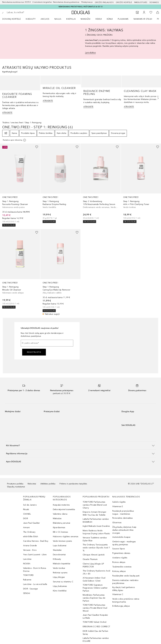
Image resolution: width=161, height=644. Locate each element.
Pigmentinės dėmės (121, 553)
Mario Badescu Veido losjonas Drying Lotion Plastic (96, 532)
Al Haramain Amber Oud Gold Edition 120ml (94, 579)
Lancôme (27, 559)
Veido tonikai (59, 568)
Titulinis (6, 123)
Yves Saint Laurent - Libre (35, 555)
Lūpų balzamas (60, 586)
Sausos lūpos (119, 549)
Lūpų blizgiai (59, 577)
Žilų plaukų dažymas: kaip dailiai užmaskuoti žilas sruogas (124, 530)
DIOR (26, 518)
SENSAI (27, 593)
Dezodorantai (59, 555)
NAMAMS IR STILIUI (143, 19)
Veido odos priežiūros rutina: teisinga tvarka (126, 600)
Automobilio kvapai (121, 537)
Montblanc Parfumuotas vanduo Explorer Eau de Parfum (94, 598)
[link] (20, 185)
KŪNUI (110, 19)
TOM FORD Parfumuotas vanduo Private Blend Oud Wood (95, 608)
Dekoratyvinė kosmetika (64, 509)
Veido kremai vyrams (63, 541)
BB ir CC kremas (60, 532)
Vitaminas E (118, 506)
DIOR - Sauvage (30, 589)
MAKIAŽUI (86, 19)
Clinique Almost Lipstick (94, 555)
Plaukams (123, 19)
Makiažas (57, 518)
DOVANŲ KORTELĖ (12, 19)
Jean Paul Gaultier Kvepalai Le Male (95, 616)
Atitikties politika (48, 484)
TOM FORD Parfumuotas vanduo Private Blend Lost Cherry (95, 505)
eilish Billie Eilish (31, 537)
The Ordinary (29, 532)
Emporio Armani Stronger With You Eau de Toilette (95, 513)
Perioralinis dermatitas (123, 518)
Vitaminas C (118, 594)
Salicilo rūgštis (119, 502)
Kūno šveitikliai (60, 591)
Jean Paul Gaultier (32, 523)
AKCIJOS (45, 19)
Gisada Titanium (90, 559)
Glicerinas (117, 523)
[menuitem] (13, 19)
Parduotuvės (141, 2)
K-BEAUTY (31, 19)
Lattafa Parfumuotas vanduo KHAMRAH (96, 521)
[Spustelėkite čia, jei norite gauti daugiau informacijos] (15, 140)
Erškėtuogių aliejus (121, 606)
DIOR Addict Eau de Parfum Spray (95, 633)
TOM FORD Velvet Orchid (94, 622)
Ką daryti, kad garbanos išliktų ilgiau (124, 589)
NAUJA (58, 19)
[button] (80, 445)
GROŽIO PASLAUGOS (104, 2)
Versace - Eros (30, 550)
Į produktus (90, 53)
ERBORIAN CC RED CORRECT (96, 627)
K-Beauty (57, 559)
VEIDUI (99, 19)
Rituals (26, 509)
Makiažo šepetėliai (62, 564)
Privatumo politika (15, 484)
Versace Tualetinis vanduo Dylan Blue (95, 539)
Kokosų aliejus (119, 571)
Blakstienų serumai (62, 523)
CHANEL (27, 514)
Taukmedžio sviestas (122, 567)
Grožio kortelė (124, 2)
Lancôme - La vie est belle (35, 584)
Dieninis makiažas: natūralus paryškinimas (125, 582)
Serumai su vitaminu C (63, 582)
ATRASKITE (7, 113)
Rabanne (27, 580)
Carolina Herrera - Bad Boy (36, 541)
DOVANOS (154, 2)
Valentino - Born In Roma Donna (35, 570)
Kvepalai (71, 19)
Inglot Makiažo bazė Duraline (96, 526)
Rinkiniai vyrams (60, 573)
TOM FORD (28, 575)
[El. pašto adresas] (47, 343)
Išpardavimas (59, 527)
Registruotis (34, 352)
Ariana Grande (30, 546)
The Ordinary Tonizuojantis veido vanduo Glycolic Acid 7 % (96, 548)
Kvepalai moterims (61, 505)
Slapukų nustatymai (16, 487)
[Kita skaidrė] (157, 98)
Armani (26, 527)
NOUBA (27, 564)
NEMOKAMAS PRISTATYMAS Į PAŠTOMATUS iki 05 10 (80, 7)
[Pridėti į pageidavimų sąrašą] (37, 147)
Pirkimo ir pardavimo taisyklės (73, 484)
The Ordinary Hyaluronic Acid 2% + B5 (96, 572)
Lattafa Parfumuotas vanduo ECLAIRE (96, 640)
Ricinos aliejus (119, 562)
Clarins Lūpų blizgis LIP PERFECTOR (93, 565)
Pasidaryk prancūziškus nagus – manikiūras (123, 512)
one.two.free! (17, 123)
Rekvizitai (32, 484)
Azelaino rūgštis (120, 558)
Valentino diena (60, 514)
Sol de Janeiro (30, 505)
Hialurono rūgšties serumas (66, 537)
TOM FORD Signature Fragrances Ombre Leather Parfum (95, 588)
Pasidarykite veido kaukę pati (126, 576)
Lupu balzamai (60, 546)
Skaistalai (57, 550)
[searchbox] (27, 12)
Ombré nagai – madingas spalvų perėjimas (124, 543)
